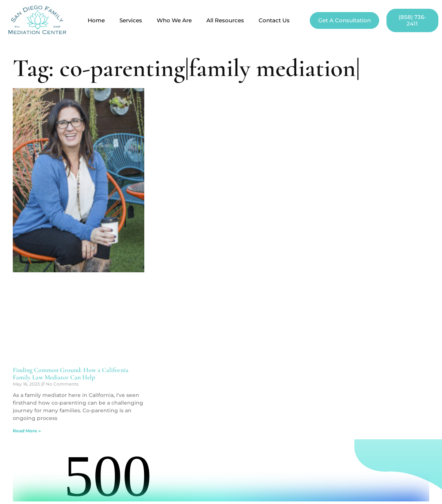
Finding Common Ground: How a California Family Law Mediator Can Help (71, 374)
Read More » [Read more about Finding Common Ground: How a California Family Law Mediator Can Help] (27, 431)
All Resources (225, 20)
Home (96, 20)
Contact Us (274, 20)
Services (131, 20)
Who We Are (174, 20)
